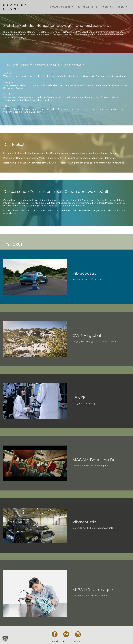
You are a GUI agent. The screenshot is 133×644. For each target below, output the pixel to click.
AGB (65, 641)
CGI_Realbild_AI (87, 7)
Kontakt (122, 7)
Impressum (76, 641)
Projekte (107, 7)
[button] (5, 639)
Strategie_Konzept (62, 7)
